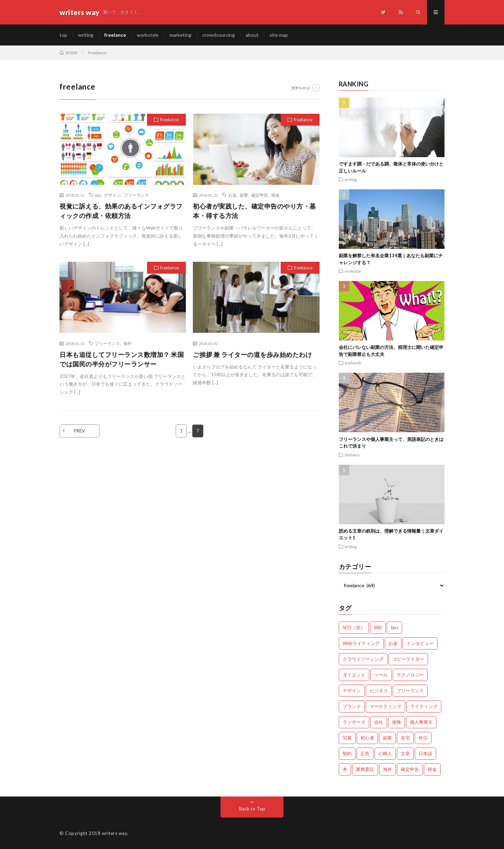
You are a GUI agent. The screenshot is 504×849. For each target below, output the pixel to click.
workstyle (148, 35)
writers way (115, 833)
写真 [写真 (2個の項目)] (347, 738)
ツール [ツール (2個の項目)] (381, 675)
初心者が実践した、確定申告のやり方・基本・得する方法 (254, 211)
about (252, 35)
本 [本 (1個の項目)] (345, 769)
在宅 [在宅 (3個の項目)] (405, 738)
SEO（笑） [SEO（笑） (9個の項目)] (354, 627)
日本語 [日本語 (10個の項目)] (425, 753)
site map (279, 35)
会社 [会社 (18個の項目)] (379, 722)
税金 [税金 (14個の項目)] (432, 769)
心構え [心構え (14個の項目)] (385, 753)
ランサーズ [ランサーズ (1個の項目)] (354, 722)
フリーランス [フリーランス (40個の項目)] (410, 690)
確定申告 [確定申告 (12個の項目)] (410, 769)
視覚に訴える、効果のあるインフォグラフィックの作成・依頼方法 (121, 211)
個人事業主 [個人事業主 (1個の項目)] (421, 722)
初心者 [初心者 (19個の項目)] (367, 738)
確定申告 (260, 195)
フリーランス (136, 195)
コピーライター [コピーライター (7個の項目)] (408, 659)
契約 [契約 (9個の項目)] (347, 753)
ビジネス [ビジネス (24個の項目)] (379, 690)
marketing (180, 35)
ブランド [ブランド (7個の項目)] (352, 706)
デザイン (112, 195)
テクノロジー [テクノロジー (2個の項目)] (410, 675)
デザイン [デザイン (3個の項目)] (352, 690)
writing (86, 35)
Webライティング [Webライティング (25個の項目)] (361, 643)
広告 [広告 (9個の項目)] (365, 753)
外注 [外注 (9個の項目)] (423, 738)
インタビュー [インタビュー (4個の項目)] (420, 643)
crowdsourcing (219, 35)
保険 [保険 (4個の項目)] (397, 722)
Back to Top (252, 809)
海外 (127, 343)
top (63, 35)
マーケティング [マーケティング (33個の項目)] (386, 706)
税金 (275, 195)
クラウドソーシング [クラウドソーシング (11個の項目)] (363, 659)
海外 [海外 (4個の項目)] (387, 769)
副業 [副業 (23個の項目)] (387, 738)
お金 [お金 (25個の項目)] (393, 643)
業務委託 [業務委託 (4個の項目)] (365, 769)
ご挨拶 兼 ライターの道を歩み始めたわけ (252, 355)
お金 (232, 195)
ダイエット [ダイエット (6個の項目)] (354, 675)
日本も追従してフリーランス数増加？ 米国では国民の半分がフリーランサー (122, 359)
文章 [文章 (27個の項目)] (405, 753)
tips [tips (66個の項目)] (394, 627)
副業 (244, 195)
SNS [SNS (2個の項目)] (378, 627)
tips (98, 195)
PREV (79, 431)
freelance (115, 35)
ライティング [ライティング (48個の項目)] (424, 706)
